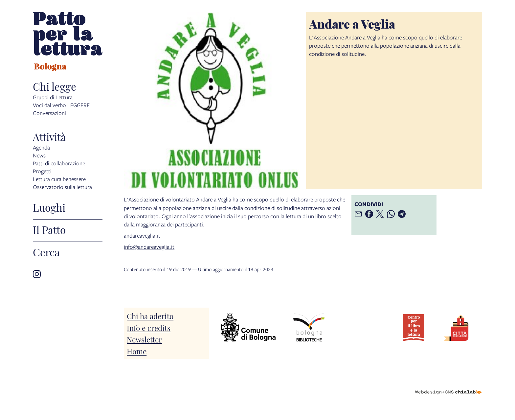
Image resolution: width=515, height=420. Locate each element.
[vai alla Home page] (68, 42)
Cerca (46, 252)
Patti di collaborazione (59, 163)
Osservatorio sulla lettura (62, 187)
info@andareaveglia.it (149, 247)
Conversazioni (49, 113)
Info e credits (149, 327)
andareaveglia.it (142, 235)
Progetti (42, 171)
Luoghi (49, 207)
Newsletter (144, 339)
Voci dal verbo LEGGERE (61, 105)
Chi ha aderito (150, 316)
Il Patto (49, 229)
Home (137, 351)
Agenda (41, 147)
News (39, 155)
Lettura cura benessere (59, 179)
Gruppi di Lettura (53, 97)
